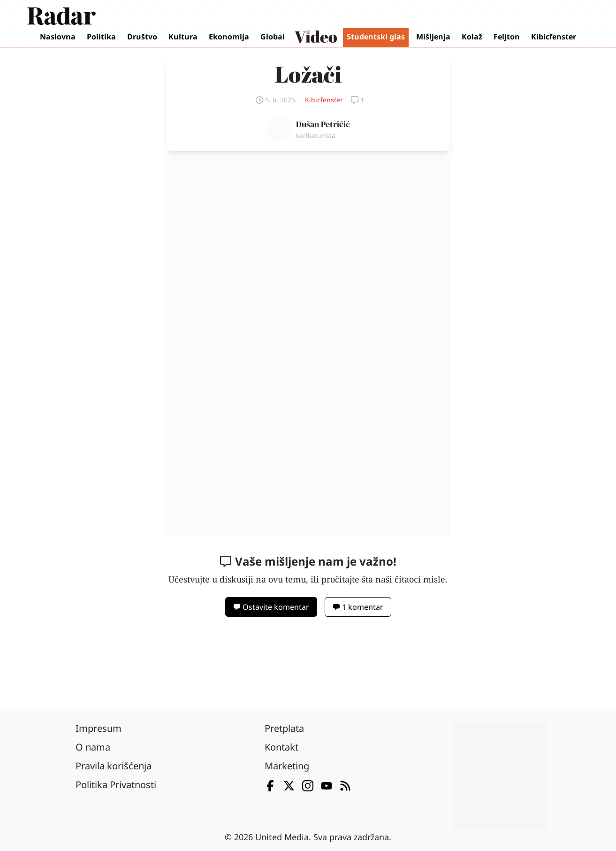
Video (316, 38)
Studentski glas (376, 37)
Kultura (183, 37)
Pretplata (284, 728)
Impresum (99, 728)
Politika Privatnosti (116, 785)
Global (273, 37)
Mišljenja (433, 37)
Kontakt (281, 747)
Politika (101, 37)
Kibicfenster (554, 37)
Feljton (507, 37)
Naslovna (58, 37)
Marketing (287, 766)
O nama (93, 747)
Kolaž (472, 37)
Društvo (142, 37)
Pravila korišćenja (114, 766)
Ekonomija (229, 37)
